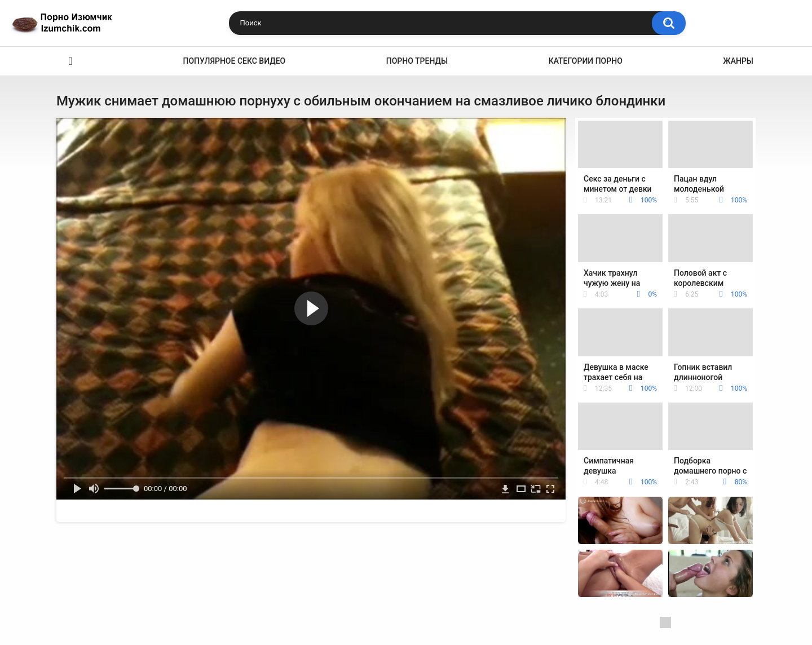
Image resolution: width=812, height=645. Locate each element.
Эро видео (70, 61)
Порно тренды (417, 61)
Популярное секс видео (235, 61)
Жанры (738, 61)
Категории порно (586, 61)
